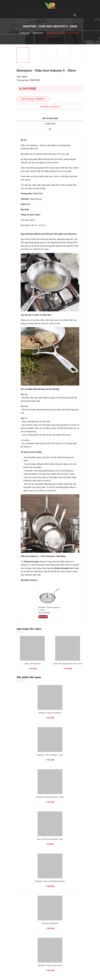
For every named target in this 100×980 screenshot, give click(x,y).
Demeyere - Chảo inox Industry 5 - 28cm (50, 797)
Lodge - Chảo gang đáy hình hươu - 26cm (68, 664)
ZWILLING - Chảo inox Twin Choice (50, 966)
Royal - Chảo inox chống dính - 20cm (50, 839)
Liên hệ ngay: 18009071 (33, 99)
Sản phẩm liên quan (29, 677)
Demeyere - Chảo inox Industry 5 (50, 713)
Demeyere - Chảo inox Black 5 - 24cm (50, 755)
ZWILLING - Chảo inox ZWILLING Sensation (50, 881)
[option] (50, 45)
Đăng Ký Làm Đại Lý (50, 107)
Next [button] (83, 629)
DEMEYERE (35, 80)
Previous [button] (81, 629)
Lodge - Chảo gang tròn (32, 664)
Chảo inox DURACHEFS (50, 923)
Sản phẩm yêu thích (29, 629)
